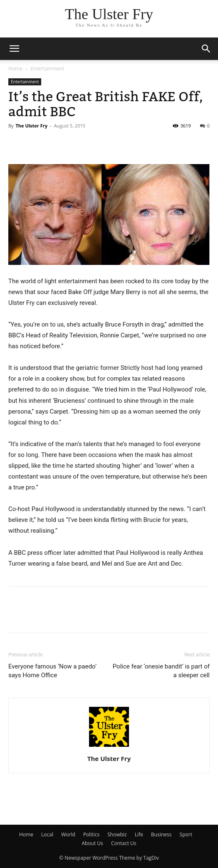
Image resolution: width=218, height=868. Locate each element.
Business (161, 834)
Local (47, 834)
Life (139, 834)
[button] (206, 49)
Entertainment (47, 69)
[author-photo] (109, 747)
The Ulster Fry (31, 126)
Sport (186, 834)
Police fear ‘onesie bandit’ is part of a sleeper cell (161, 671)
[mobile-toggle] (14, 49)
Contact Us (124, 843)
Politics (91, 834)
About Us (92, 843)
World (68, 834)
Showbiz (117, 834)
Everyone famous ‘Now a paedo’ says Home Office (52, 671)
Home (15, 69)
